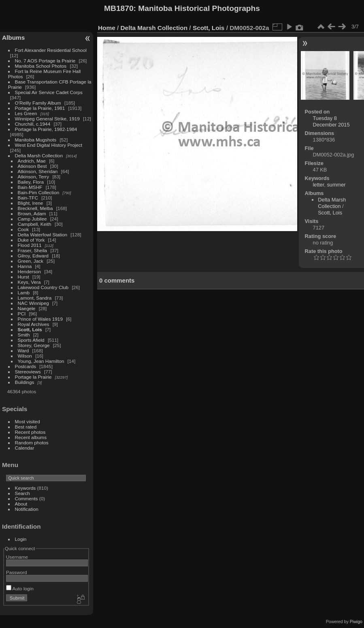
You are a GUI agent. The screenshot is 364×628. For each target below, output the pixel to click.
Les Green (26, 113)
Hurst (23, 277)
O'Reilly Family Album (38, 103)
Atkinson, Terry (34, 177)
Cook (23, 229)
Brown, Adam (32, 213)
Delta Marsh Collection (39, 155)
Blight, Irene (31, 203)
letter (319, 185)
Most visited (28, 421)
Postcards (26, 366)
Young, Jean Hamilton (41, 361)
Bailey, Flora (31, 182)
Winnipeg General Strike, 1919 (47, 119)
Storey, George (34, 345)
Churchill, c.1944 (33, 124)
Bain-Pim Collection (39, 192)
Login (21, 539)
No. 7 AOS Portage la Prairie (45, 61)
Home (107, 28)
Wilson (25, 356)
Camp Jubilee (32, 219)
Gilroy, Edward (33, 256)
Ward (23, 350)
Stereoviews (28, 372)
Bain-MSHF (30, 187)
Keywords (26, 488)
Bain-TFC (28, 198)
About (21, 504)
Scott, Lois (30, 329)
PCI (22, 314)
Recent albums (31, 437)
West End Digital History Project (49, 145)
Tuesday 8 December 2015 (331, 121)
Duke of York (31, 240)
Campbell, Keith (35, 224)
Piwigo (356, 622)
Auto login (20, 588)
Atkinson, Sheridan (38, 171)
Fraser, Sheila (33, 250)
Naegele (27, 308)
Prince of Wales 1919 (40, 319)
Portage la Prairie (33, 377)
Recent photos (30, 432)
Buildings (25, 382)
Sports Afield (31, 340)
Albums (13, 38)
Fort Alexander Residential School (51, 50)
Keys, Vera (29, 282)
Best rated (26, 427)
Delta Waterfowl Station (43, 235)
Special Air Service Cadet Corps (49, 92)
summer (336, 185)
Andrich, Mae (32, 161)
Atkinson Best (32, 166)
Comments (27, 498)
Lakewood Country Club (43, 287)
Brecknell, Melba (35, 208)
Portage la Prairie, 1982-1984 (46, 129)
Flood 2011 (30, 245)
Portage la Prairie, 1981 (40, 108)
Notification (27, 509)
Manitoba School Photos (41, 66)
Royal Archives (34, 324)
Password (17, 572)
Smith (24, 335)
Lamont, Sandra (35, 298)
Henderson (30, 271)
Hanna (25, 266)
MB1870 (119, 8)
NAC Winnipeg (33, 303)
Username (17, 557)
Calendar (25, 448)
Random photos (32, 443)
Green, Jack (31, 261)
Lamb (24, 293)
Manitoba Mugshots (36, 140)
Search (22, 493)
